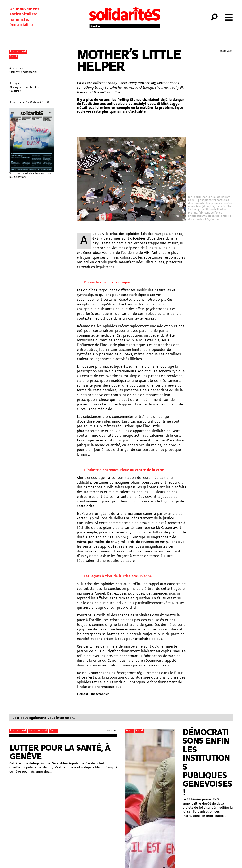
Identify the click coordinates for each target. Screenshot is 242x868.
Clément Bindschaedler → (25, 72)
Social (139, 730)
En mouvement (38, 730)
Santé (14, 57)
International (18, 51)
